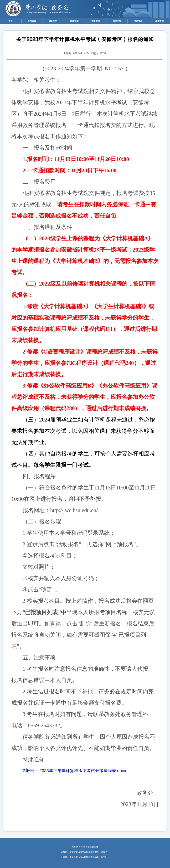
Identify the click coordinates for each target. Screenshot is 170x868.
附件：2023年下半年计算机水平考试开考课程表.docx (76, 771)
